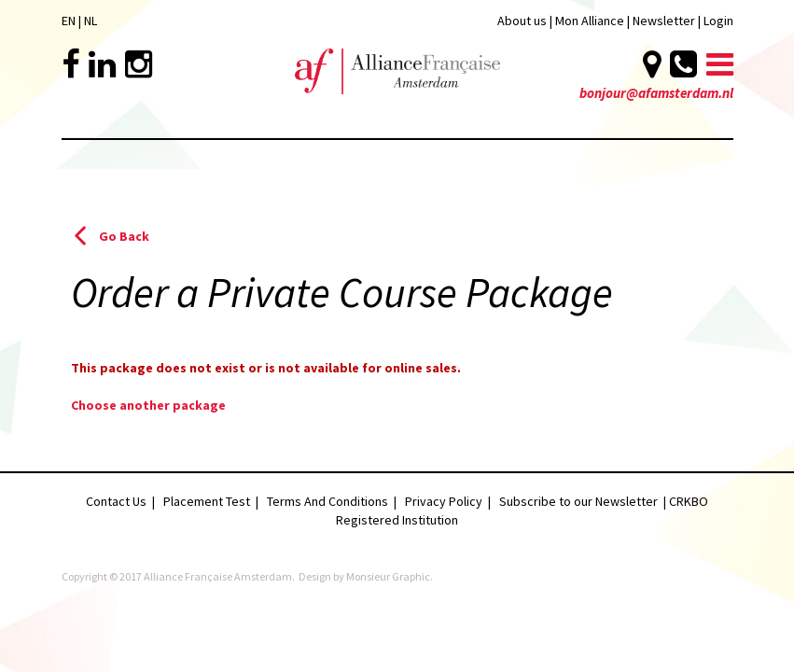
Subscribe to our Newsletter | (584, 501)
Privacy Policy (444, 501)
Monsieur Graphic (388, 576)
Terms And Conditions (327, 501)
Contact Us (116, 501)
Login (718, 21)
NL (91, 21)
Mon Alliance (590, 21)
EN (69, 21)
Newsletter (665, 21)
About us (522, 21)
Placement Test (207, 501)
